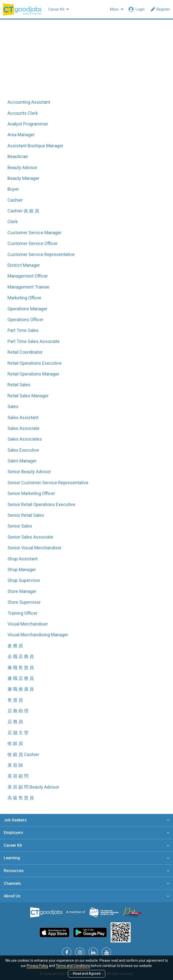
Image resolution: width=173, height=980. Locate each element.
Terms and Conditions (73, 966)
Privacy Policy (37, 966)
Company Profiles (91, 9)
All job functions (53, 63)
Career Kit (59, 9)
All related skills (120, 63)
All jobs (86, 63)
